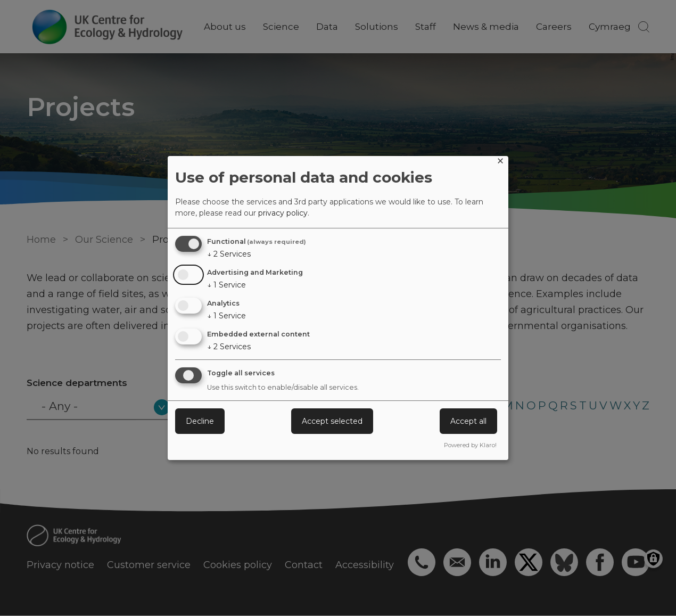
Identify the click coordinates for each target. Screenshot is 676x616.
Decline (200, 421)
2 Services (229, 254)
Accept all (468, 421)
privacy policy (283, 213)
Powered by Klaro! (470, 445)
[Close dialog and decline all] (500, 163)
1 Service (226, 285)
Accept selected (332, 421)
